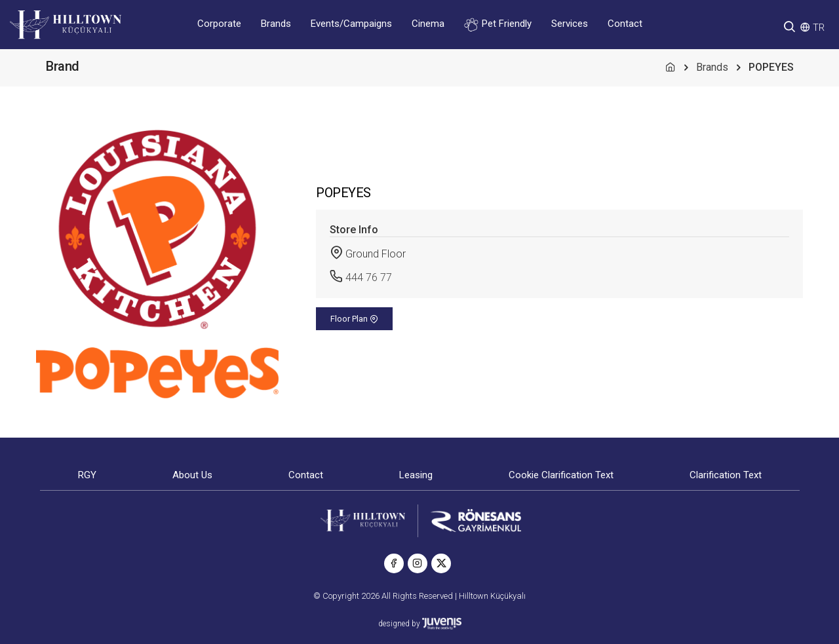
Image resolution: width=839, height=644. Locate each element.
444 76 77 (369, 277)
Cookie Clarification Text (561, 475)
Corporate (219, 24)
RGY (87, 475)
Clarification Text (726, 475)
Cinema (428, 24)
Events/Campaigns (351, 24)
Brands (276, 24)
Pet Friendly (498, 25)
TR (819, 28)
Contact (625, 24)
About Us (192, 475)
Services (570, 24)
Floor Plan (354, 319)
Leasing (416, 475)
